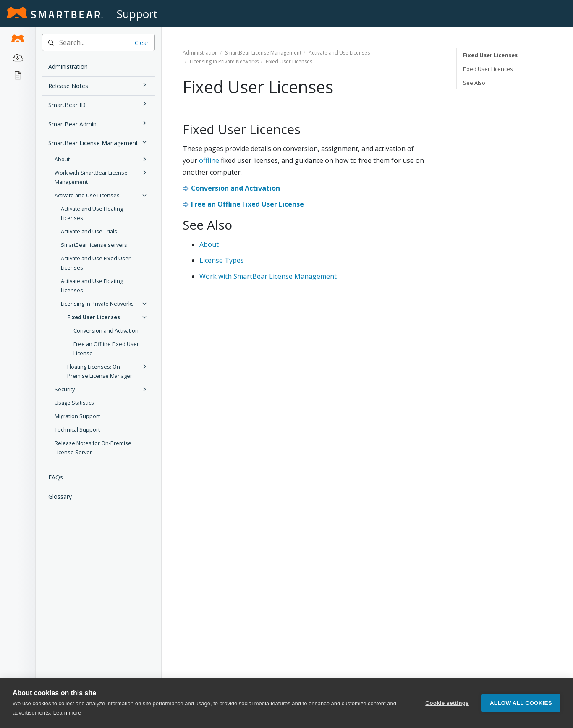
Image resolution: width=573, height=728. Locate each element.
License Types (222, 260)
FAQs (56, 477)
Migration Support (77, 416)
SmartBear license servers (94, 245)
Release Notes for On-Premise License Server (93, 448)
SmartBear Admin (99, 123)
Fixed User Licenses (108, 317)
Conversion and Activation (106, 331)
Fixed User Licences (488, 69)
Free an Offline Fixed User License (106, 349)
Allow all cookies (521, 703)
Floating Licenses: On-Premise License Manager (108, 371)
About (102, 159)
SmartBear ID (99, 104)
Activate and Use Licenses (102, 195)
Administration (68, 67)
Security (102, 389)
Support (137, 14)
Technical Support (77, 430)
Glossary (60, 496)
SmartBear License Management (99, 142)
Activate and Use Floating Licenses (92, 213)
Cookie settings (447, 703)
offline (209, 160)
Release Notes (99, 85)
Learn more (67, 713)
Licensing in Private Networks (105, 304)
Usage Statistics (74, 403)
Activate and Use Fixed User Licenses (96, 263)
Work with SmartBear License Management (102, 177)
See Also (474, 83)
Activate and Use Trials (89, 232)
